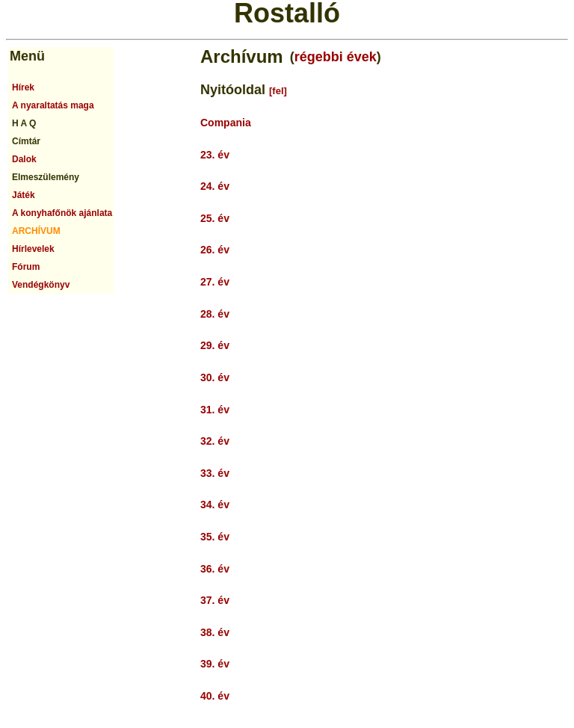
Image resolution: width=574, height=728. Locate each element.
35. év (215, 537)
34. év (215, 505)
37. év (215, 600)
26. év (215, 250)
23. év (215, 155)
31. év (215, 410)
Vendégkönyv (41, 285)
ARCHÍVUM (36, 231)
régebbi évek (336, 57)
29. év (215, 345)
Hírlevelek (33, 249)
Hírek (23, 87)
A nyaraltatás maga (53, 105)
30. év (215, 377)
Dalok (24, 159)
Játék (24, 195)
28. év (215, 314)
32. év (215, 441)
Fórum (26, 267)
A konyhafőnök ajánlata (62, 213)
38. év (215, 632)
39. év (215, 664)
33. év (215, 473)
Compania (226, 123)
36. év (215, 569)
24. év (215, 186)
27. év (215, 282)
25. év (215, 218)
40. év (215, 696)
